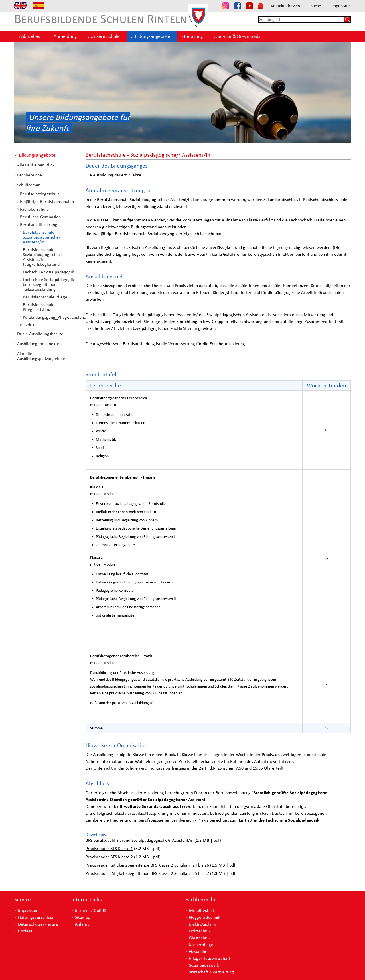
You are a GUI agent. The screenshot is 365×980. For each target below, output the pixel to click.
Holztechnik (200, 931)
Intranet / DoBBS (91, 910)
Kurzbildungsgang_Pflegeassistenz (51, 317)
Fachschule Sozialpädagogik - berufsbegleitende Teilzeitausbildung (50, 284)
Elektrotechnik (202, 924)
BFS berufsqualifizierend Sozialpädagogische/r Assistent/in (139, 840)
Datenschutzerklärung (38, 924)
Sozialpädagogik (204, 965)
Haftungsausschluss (36, 917)
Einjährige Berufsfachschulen (47, 201)
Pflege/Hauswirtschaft (210, 958)
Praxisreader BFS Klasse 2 (109, 857)
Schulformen (29, 185)
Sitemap (83, 917)
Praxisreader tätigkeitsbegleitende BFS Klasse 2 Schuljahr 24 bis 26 (147, 865)
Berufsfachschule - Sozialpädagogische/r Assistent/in (42, 237)
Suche (316, 6)
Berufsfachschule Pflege (45, 297)
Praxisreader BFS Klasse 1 (109, 848)
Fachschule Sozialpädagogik (48, 272)
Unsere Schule (105, 36)
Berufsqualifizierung (39, 224)
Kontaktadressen (285, 6)
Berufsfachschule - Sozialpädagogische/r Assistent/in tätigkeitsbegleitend (42, 257)
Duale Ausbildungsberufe (40, 334)
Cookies (25, 931)
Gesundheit (199, 951)
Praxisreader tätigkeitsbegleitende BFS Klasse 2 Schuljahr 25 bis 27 (147, 873)
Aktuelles (31, 36)
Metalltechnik (202, 910)
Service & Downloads (238, 36)
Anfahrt (82, 924)
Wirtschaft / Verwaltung (211, 972)
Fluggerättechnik (205, 917)
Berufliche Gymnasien (40, 217)
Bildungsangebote (152, 36)
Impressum (341, 6)
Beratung (193, 36)
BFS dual (28, 325)
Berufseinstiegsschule (40, 194)
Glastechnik (200, 938)
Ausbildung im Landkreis (40, 344)
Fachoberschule (34, 209)
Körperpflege (201, 945)
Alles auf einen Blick (36, 165)
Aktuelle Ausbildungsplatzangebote (41, 356)
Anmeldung (65, 36)
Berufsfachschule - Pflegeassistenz (40, 307)
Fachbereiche (30, 175)
